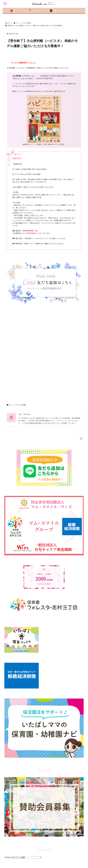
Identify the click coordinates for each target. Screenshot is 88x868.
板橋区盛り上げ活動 (39, 841)
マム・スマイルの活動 (17, 294)
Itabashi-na (44, 4)
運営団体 (8, 841)
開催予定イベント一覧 (13, 854)
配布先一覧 (9, 851)
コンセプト (9, 837)
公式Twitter (62, 844)
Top (7, 834)
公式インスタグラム (65, 841)
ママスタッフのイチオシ (40, 854)
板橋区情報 (36, 837)
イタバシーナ (36, 851)
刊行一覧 (8, 847)
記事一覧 (8, 844)
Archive (7, 768)
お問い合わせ (10, 864)
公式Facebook (63, 837)
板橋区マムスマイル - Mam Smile (28, 780)
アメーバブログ (63, 847)
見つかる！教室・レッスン (41, 847)
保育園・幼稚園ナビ (39, 844)
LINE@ (61, 834)
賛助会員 (8, 857)
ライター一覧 (10, 861)
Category (8, 747)
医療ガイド (36, 857)
